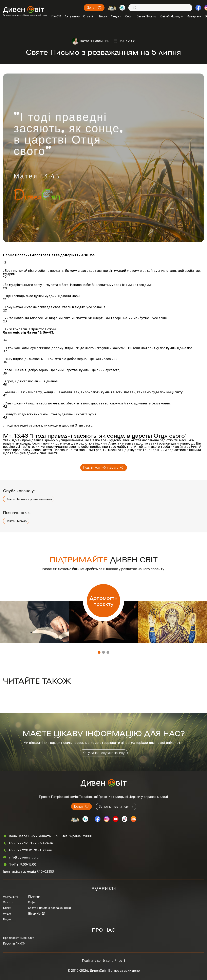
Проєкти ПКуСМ (14, 944)
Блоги (103, 16)
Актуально (72, 16)
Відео (7, 919)
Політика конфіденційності (103, 961)
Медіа (116, 16)
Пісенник (34, 897)
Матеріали (194, 16)
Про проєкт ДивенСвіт (19, 938)
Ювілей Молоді (171, 16)
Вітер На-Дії (37, 914)
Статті (89, 16)
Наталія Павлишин (95, 41)
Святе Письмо (146, 16)
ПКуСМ (56, 16)
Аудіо (7, 914)
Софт (129, 16)
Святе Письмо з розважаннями (29, 499)
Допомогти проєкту (103, 601)
